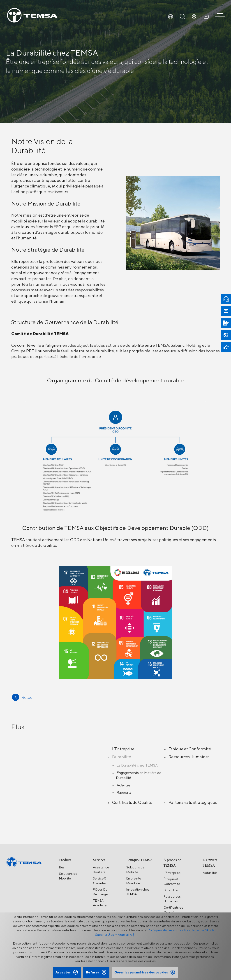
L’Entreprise (123, 749)
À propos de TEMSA (172, 863)
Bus (62, 867)
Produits (65, 860)
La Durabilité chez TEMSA (137, 765)
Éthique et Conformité (190, 749)
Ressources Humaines (189, 757)
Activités (124, 785)
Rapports (124, 792)
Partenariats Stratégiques (193, 802)
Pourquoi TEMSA (140, 860)
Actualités (210, 873)
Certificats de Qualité (132, 802)
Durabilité (122, 757)
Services (99, 860)
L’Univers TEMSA (210, 863)
